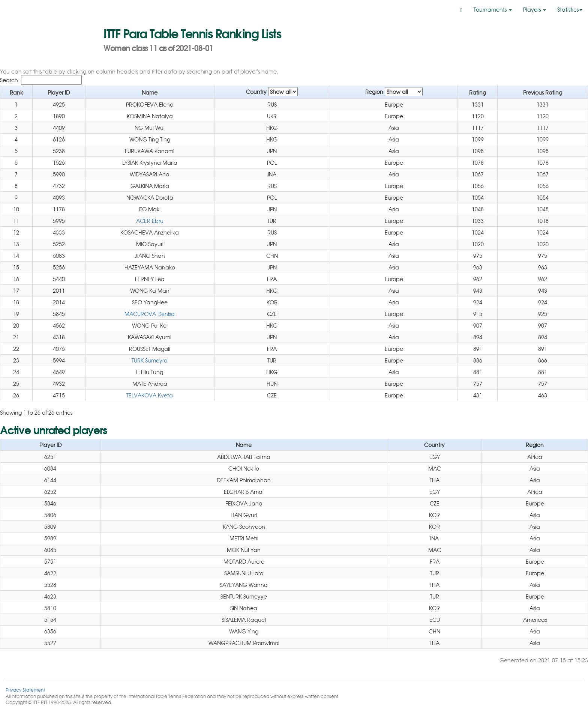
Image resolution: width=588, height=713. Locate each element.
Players (535, 9)
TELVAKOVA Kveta (150, 395)
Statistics (570, 9)
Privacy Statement (25, 690)
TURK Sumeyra (150, 360)
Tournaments (493, 9)
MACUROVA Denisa (150, 314)
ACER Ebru (150, 221)
